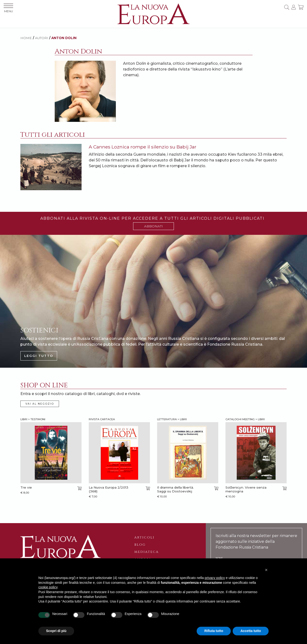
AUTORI (42, 38)
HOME (26, 38)
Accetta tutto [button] (251, 631)
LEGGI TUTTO (39, 356)
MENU (8, 8)
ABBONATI (153, 226)
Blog (140, 545)
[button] (266, 570)
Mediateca (147, 552)
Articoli (144, 538)
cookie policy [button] (48, 587)
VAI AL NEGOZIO (40, 404)
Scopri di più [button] (56, 631)
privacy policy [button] (215, 578)
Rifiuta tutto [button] (214, 631)
